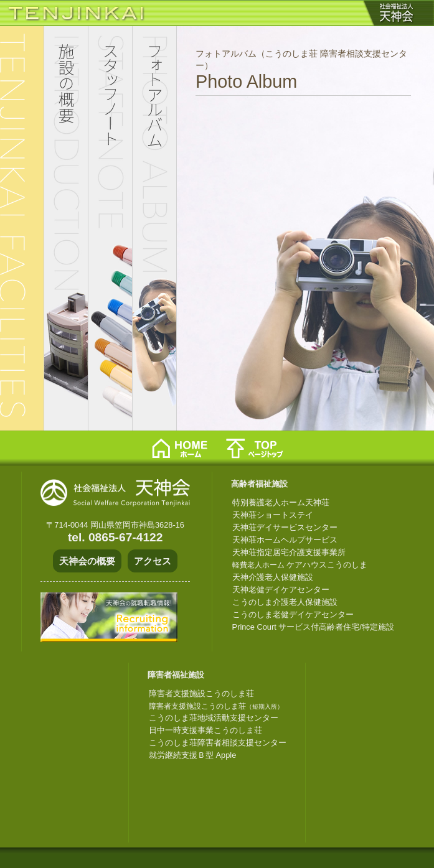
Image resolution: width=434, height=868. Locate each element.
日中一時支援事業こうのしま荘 (205, 730)
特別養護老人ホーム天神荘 (281, 502)
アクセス (153, 561)
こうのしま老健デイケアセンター (293, 614)
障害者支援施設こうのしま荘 (201, 693)
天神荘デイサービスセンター (285, 527)
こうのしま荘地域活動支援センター (214, 718)
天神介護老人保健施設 (273, 577)
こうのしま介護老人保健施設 (285, 602)
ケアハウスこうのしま (300, 565)
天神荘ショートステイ (273, 515)
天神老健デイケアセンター (281, 590)
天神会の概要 (87, 561)
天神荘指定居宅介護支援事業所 (289, 552)
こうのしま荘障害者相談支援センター (218, 743)
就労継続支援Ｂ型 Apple (192, 755)
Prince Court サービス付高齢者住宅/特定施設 (313, 627)
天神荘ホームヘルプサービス (285, 540)
